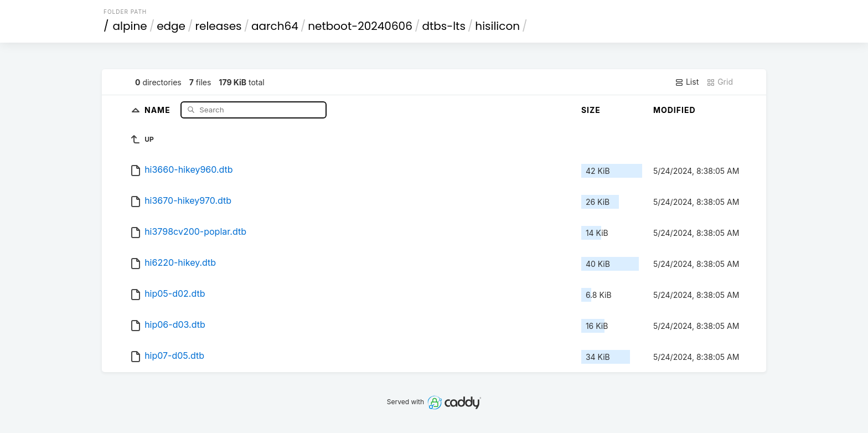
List (687, 82)
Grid (720, 82)
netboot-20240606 (360, 26)
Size (591, 110)
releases (219, 26)
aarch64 (275, 26)
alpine (130, 26)
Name (159, 109)
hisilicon (497, 26)
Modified (675, 110)
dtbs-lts (443, 26)
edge (171, 26)
